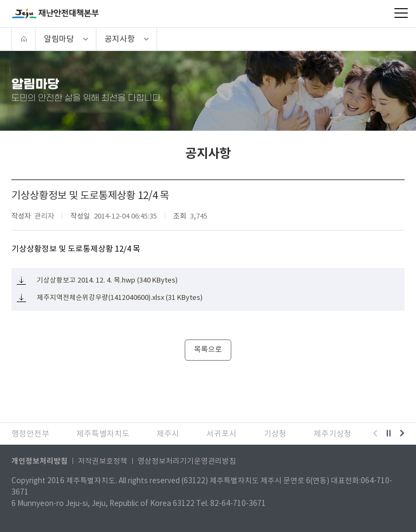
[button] (375, 434)
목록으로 (208, 350)
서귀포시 (222, 434)
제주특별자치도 (103, 434)
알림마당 (59, 39)
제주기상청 (333, 434)
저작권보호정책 (103, 461)
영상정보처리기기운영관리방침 (187, 461)
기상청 (275, 434)
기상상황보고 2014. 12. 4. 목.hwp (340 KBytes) (107, 280)
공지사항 (120, 39)
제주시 (168, 434)
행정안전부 (30, 434)
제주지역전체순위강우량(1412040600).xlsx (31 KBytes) (120, 298)
